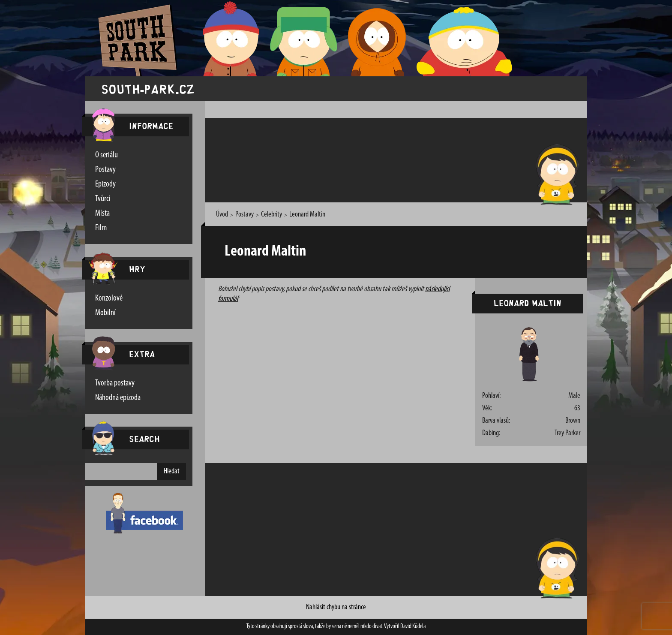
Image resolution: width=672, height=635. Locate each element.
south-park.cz (148, 89)
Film (101, 228)
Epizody (105, 184)
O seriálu (106, 155)
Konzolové (109, 298)
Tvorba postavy (115, 383)
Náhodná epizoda (118, 398)
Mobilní (105, 313)
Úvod (222, 215)
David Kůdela (413, 627)
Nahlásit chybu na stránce (336, 607)
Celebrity (271, 215)
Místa (102, 214)
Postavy (105, 170)
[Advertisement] (368, 159)
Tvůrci (103, 199)
